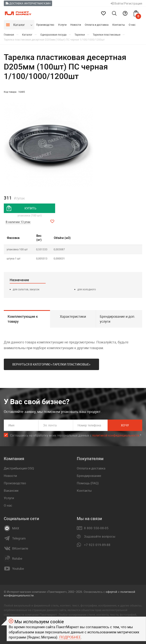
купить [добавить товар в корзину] (30, 208)
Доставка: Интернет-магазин (28, 3)
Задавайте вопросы (100, 536)
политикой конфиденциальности (116, 435)
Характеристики (73, 316)
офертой (111, 592)
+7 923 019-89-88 (97, 545)
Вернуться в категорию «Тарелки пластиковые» (51, 364)
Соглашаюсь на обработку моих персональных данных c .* (76, 435)
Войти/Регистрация (126, 3)
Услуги (62, 25)
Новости (76, 25)
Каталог (19, 25)
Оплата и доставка (97, 25)
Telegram (19, 538)
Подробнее (70, 637)
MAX (16, 528)
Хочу (125, 425)
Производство (45, 25)
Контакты (119, 25)
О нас (132, 25)
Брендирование (89, 476)
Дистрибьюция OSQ (19, 468)
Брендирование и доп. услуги (117, 319)
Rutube (17, 559)
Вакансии (11, 490)
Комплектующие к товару (23, 319)
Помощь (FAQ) (88, 483)
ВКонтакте (20, 548)
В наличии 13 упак (18, 222)
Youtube (18, 569)
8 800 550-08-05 (96, 528)
